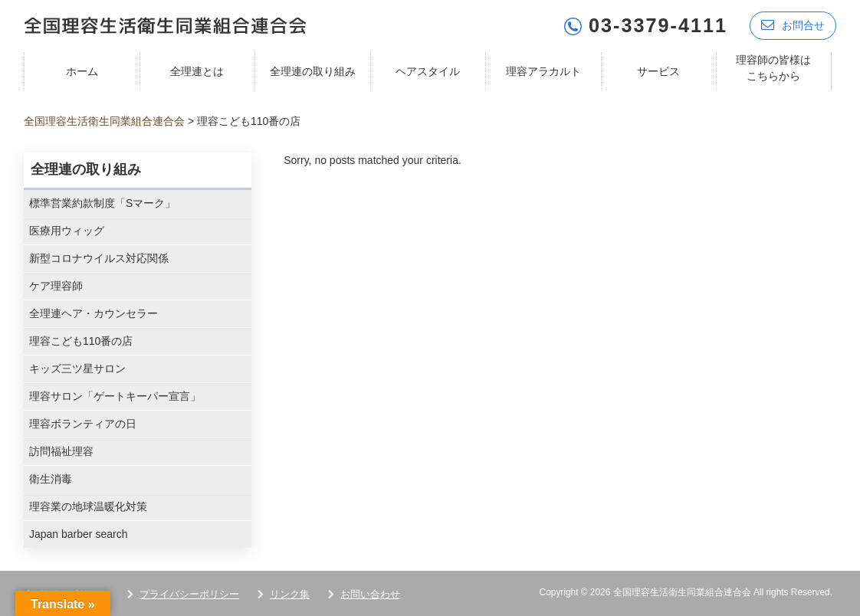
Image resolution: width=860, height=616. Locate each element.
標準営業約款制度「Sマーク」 (102, 203)
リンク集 (290, 594)
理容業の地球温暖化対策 (88, 506)
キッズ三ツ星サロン (77, 369)
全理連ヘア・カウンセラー (94, 313)
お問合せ (793, 25)
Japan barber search (78, 534)
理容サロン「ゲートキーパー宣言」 (115, 396)
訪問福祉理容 (61, 451)
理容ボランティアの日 (83, 424)
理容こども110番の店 (81, 341)
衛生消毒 (51, 479)
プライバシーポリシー (189, 594)
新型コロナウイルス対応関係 (99, 258)
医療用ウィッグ (67, 231)
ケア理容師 (56, 286)
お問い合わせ (370, 594)
